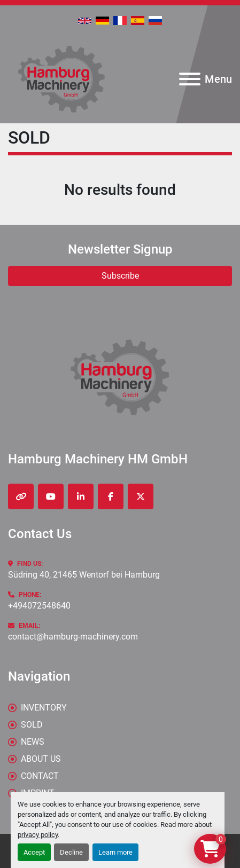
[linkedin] (81, 496)
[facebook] (111, 496)
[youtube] (51, 496)
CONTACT (40, 776)
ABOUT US (41, 759)
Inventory (44, 708)
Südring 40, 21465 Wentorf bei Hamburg (84, 575)
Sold (32, 725)
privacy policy (38, 835)
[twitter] (141, 496)
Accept (34, 852)
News (33, 742)
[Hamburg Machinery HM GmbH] (120, 377)
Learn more (115, 852)
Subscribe (120, 276)
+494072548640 (39, 606)
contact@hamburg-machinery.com (73, 637)
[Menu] (190, 79)
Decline (71, 852)
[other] (21, 496)
